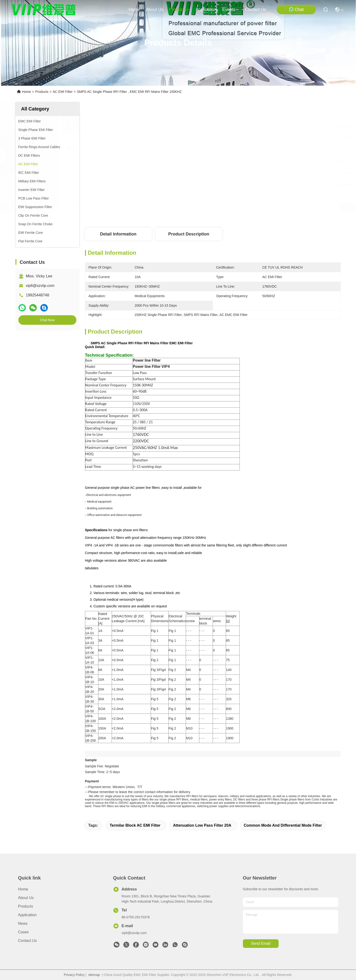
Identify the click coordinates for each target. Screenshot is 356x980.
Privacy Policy (74, 975)
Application (27, 915)
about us (155, 10)
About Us (26, 898)
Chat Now (47, 320)
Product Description (189, 234)
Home (134, 10)
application (206, 10)
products (179, 10)
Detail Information (118, 234)
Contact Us (28, 941)
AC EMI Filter (63, 92)
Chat (296, 9)
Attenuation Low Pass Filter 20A (202, 825)
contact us (255, 10)
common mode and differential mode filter (283, 825)
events (231, 10)
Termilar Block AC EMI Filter (135, 825)
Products (42, 92)
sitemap (94, 975)
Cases (23, 932)
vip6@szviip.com (40, 286)
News (23, 923)
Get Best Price (255, 207)
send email (261, 943)
